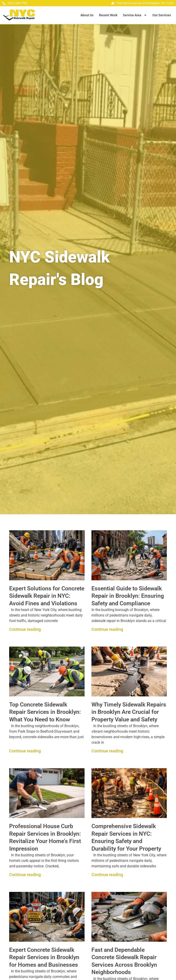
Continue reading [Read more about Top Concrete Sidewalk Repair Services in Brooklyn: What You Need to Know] (25, 751)
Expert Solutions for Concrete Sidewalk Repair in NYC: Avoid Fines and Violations (47, 596)
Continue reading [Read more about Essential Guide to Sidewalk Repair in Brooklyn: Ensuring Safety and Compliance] (107, 629)
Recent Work (108, 15)
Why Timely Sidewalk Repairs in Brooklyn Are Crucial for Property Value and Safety (129, 712)
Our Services (162, 15)
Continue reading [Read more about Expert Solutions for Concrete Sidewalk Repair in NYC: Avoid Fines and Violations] (25, 629)
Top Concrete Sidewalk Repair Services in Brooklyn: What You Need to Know (45, 712)
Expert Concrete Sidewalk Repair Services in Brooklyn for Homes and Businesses (44, 957)
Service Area (135, 15)
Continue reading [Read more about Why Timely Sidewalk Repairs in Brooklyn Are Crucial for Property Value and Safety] (107, 751)
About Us (87, 15)
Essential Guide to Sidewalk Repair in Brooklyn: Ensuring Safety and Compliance (128, 596)
